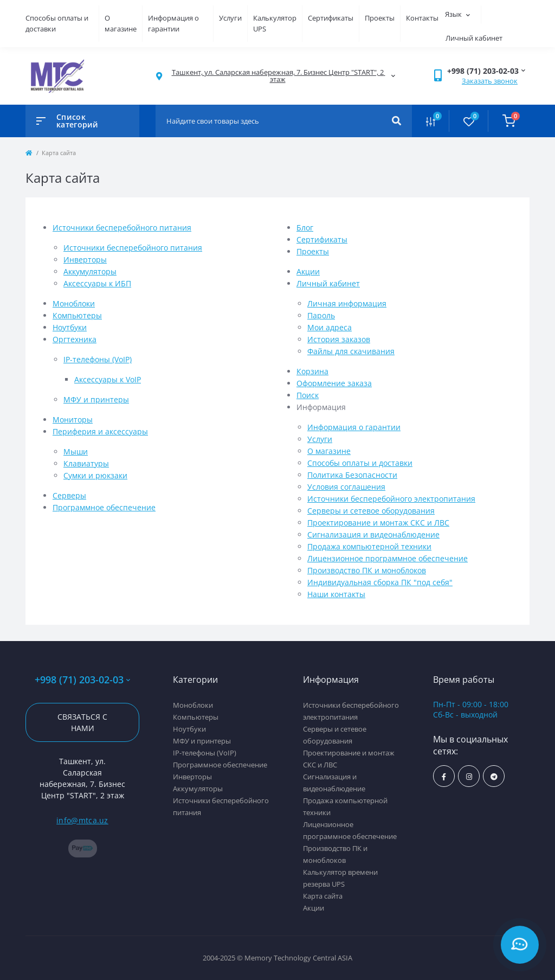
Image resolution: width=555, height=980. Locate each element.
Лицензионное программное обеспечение (388, 558)
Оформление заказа (334, 383)
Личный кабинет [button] (474, 38)
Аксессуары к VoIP (108, 379)
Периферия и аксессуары (100, 431)
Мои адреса (330, 327)
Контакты (422, 18)
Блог (305, 228)
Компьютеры (77, 315)
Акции (308, 271)
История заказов (339, 339)
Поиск (308, 395)
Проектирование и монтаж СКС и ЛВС (378, 523)
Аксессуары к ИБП (97, 283)
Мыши (76, 451)
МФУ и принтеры (96, 399)
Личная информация (347, 303)
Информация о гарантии (173, 23)
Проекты (380, 18)
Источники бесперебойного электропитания (391, 499)
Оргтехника (75, 339)
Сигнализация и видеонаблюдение (373, 534)
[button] (277, 76)
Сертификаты (331, 18)
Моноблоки (74, 303)
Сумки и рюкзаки (95, 475)
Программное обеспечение (104, 507)
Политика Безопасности (352, 475)
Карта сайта (323, 896)
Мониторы (73, 419)
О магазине (121, 23)
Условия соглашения (346, 487)
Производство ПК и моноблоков (367, 570)
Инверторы (85, 260)
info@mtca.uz (82, 820)
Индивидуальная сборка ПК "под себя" (380, 582)
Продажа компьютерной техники (369, 546)
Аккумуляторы (90, 271)
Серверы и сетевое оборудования (371, 511)
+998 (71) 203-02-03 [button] (82, 680)
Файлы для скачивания (351, 351)
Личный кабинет (328, 283)
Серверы (69, 495)
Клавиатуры (86, 463)
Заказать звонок (490, 81)
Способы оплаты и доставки (360, 463)
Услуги (230, 18)
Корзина (312, 371)
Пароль (321, 315)
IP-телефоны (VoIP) (98, 359)
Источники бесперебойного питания (122, 228)
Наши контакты (336, 594)
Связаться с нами (82, 722)
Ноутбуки (70, 327)
